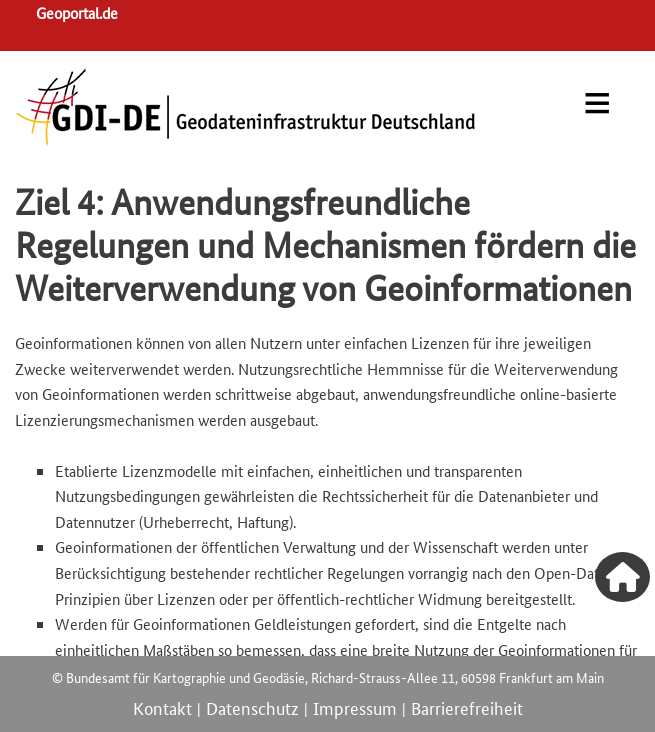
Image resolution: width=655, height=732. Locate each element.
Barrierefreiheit (467, 707)
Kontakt (162, 707)
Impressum (355, 707)
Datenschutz (252, 707)
